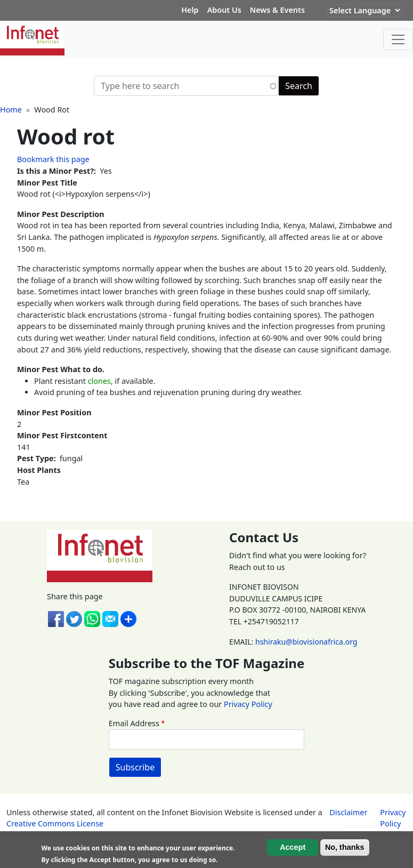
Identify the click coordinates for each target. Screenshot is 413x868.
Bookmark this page (53, 159)
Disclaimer (348, 812)
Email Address (134, 723)
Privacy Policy (248, 704)
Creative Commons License (55, 823)
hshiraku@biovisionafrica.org (306, 642)
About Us (224, 10)
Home (11, 110)
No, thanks (345, 847)
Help (190, 10)
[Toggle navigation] (398, 39)
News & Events (277, 10)
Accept (293, 847)
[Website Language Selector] (365, 10)
